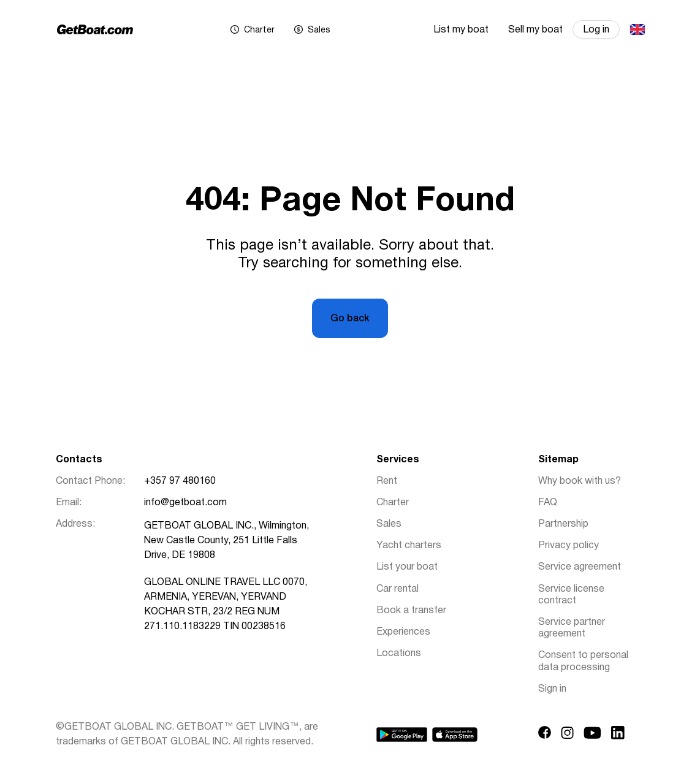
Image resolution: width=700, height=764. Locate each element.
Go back (350, 319)
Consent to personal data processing (583, 661)
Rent (387, 481)
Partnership (563, 524)
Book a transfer (411, 611)
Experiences (403, 632)
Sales (389, 524)
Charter (393, 503)
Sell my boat (535, 30)
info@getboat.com (185, 503)
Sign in (552, 689)
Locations (399, 654)
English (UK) (637, 29)
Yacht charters (409, 546)
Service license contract (571, 595)
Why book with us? (580, 481)
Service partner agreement (572, 628)
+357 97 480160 (180, 481)
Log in (596, 30)
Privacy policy (569, 546)
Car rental (398, 589)
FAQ (548, 503)
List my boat (461, 30)
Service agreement (580, 567)
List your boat (407, 567)
